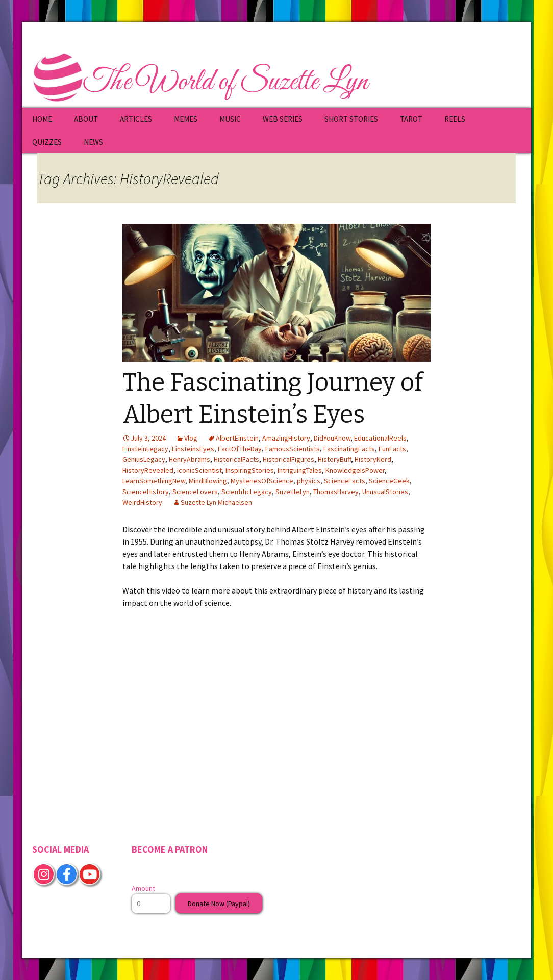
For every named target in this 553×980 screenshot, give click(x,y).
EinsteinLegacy (145, 449)
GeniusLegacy (144, 459)
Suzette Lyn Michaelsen (216, 502)
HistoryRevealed (148, 470)
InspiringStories (250, 470)
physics (309, 481)
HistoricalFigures (288, 459)
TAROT (411, 119)
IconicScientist (199, 470)
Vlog (191, 438)
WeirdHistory (142, 502)
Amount (143, 888)
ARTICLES (136, 119)
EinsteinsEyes (193, 449)
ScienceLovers (195, 492)
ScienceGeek (389, 481)
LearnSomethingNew (154, 481)
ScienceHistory (146, 492)
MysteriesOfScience (262, 481)
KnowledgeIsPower (355, 470)
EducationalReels (380, 438)
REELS (455, 119)
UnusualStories (385, 492)
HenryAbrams (190, 459)
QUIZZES (47, 142)
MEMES (186, 119)
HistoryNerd (373, 459)
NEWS (93, 142)
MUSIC (230, 119)
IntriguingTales (300, 470)
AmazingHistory (286, 438)
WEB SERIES (283, 119)
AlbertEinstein (237, 438)
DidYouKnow (332, 438)
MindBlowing (208, 481)
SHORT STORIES (351, 119)
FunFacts (392, 449)
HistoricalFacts (236, 459)
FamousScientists (293, 449)
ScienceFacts (345, 481)
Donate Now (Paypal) (219, 904)
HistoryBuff (334, 459)
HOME (42, 119)
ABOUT (86, 119)
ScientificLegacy (247, 492)
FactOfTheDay (240, 449)
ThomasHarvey (336, 492)
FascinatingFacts (349, 449)
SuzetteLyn (293, 492)
